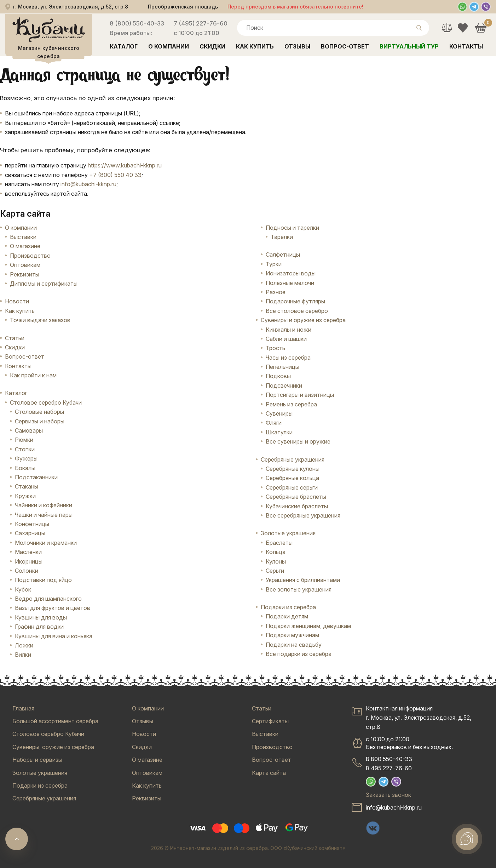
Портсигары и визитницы (300, 395)
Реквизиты (25, 274)
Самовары (29, 430)
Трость (275, 348)
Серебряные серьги (292, 487)
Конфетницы (32, 524)
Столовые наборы (39, 412)
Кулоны (276, 561)
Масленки (28, 552)
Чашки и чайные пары (44, 515)
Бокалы (25, 468)
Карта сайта (269, 773)
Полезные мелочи (290, 283)
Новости (17, 301)
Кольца (276, 552)
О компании (169, 46)
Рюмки (24, 440)
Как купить (255, 46)
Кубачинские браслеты (297, 506)
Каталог (124, 46)
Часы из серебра (288, 358)
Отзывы (297, 46)
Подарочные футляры (295, 301)
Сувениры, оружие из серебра (53, 747)
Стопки (25, 449)
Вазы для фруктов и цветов (53, 608)
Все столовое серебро (297, 311)
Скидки (212, 46)
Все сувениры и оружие (298, 441)
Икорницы (29, 561)
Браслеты (279, 543)
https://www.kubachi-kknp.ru (125, 165)
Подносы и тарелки (292, 228)
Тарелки (282, 237)
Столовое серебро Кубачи (46, 402)
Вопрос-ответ (345, 46)
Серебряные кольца (292, 478)
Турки (274, 264)
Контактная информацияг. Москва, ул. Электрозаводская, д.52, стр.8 (419, 718)
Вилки (23, 655)
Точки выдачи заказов (40, 320)
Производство (30, 256)
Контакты (466, 46)
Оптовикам (25, 265)
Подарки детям (287, 616)
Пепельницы (282, 367)
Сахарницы (30, 533)
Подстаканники (36, 477)
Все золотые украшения (299, 589)
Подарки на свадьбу (294, 645)
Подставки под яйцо (43, 580)
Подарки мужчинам (292, 635)
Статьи (15, 338)
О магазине (25, 246)
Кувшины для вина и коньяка (54, 636)
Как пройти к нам (33, 375)
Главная (23, 708)
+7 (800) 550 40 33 (115, 175)
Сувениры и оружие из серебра (303, 320)
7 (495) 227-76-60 (201, 23)
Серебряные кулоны (293, 469)
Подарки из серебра (288, 607)
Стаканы (27, 486)
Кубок (23, 589)
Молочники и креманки (46, 543)
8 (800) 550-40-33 (137, 23)
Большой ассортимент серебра (55, 721)
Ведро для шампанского (48, 599)
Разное (276, 292)
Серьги (275, 571)
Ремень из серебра (291, 404)
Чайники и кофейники (44, 505)
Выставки (23, 237)
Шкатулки (279, 432)
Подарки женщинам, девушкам (308, 626)
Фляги (274, 423)
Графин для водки (39, 627)
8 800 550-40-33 (389, 759)
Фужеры (26, 458)
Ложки (24, 645)
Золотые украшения (288, 533)
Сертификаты (270, 721)
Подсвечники (284, 386)
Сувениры (279, 413)
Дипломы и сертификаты (44, 284)
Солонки (27, 571)
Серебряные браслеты (296, 497)
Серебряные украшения (293, 459)
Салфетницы (283, 255)
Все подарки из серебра (299, 654)
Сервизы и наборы (40, 421)
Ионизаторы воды (291, 273)
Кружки (25, 496)
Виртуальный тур (409, 46)
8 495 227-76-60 (389, 768)
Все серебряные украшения (303, 515)
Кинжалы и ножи (289, 330)
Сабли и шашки (286, 339)
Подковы (278, 376)
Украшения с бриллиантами (303, 580)
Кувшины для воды (41, 617)
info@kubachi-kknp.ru (88, 184)
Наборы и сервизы (37, 760)
